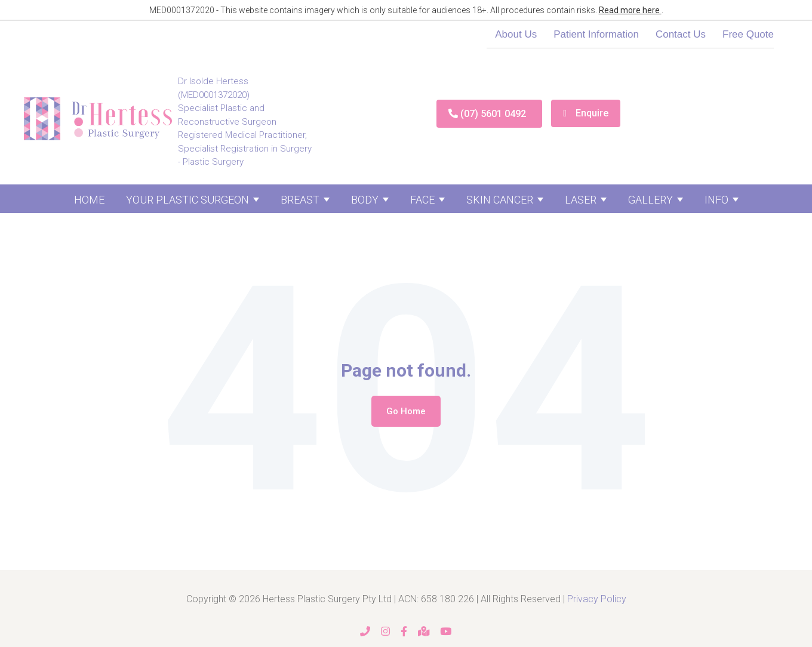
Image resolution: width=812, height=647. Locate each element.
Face (422, 200)
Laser (581, 200)
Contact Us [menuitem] (681, 34)
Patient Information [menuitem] (596, 34)
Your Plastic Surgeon (187, 200)
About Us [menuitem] (516, 34)
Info (716, 200)
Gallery (650, 200)
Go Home (406, 411)
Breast (300, 200)
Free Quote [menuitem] (748, 34)
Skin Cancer (500, 200)
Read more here (630, 10)
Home (89, 200)
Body (365, 200)
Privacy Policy (597, 599)
